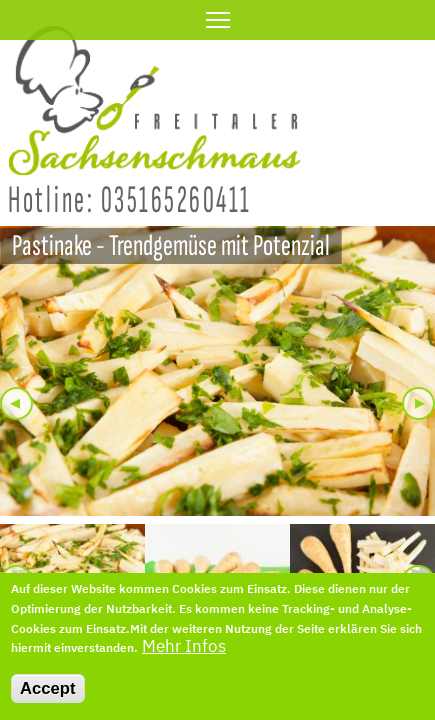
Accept (48, 697)
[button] (217, 371)
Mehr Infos (184, 655)
